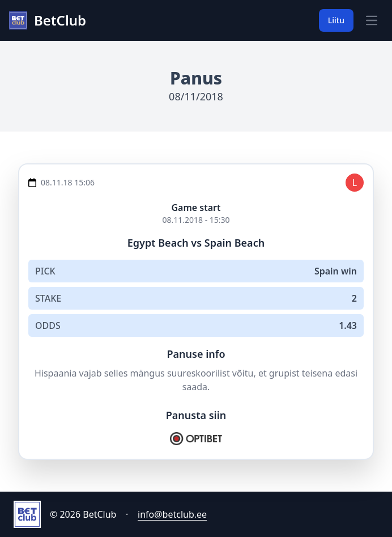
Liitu (336, 20)
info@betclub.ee (172, 514)
